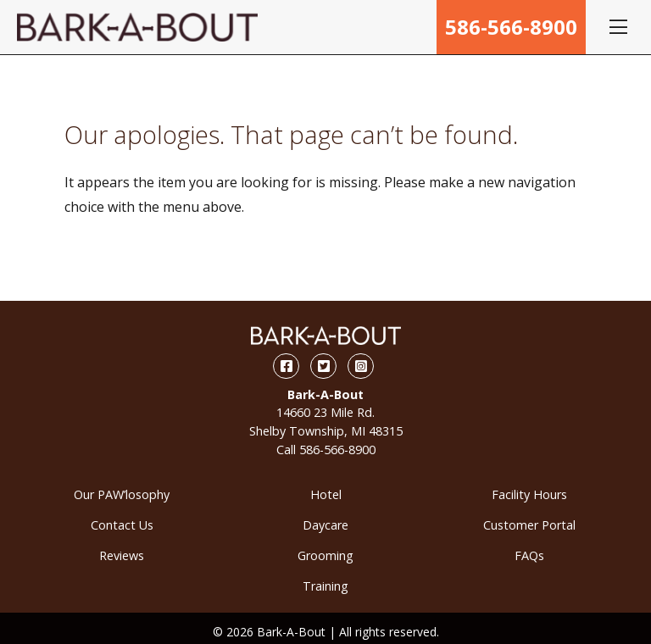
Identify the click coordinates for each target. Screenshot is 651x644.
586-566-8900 (511, 27)
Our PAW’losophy (122, 494)
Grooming (325, 555)
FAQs (529, 555)
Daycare (325, 525)
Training (325, 586)
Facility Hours (529, 494)
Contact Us (122, 525)
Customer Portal (529, 525)
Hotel (326, 494)
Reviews (122, 555)
